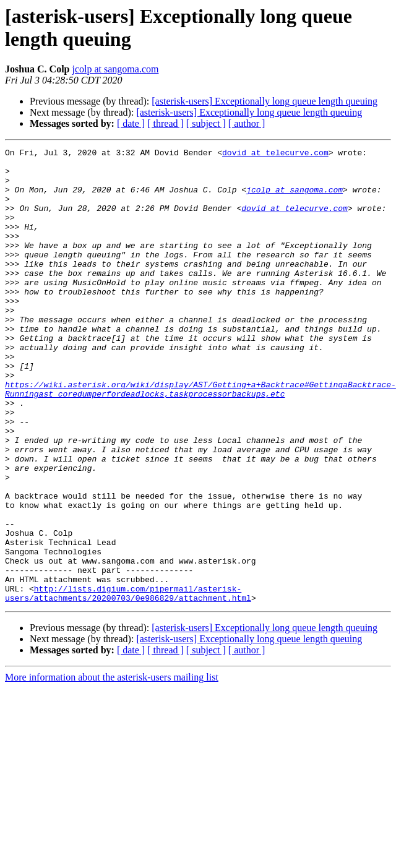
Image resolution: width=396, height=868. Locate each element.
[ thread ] (166, 123)
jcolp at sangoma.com (115, 69)
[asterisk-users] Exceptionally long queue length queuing (265, 101)
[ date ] (131, 123)
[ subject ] (206, 123)
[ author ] (247, 123)
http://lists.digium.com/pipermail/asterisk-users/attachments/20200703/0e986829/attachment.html (128, 683)
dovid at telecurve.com (275, 154)
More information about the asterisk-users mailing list (112, 768)
